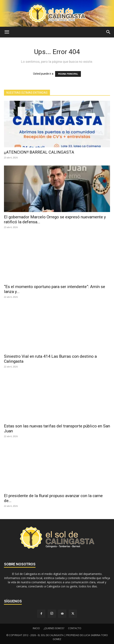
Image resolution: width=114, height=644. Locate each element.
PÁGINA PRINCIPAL (68, 74)
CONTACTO (75, 628)
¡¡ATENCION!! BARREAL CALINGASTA (39, 152)
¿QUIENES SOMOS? (54, 628)
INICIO (36, 628)
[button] (7, 32)
